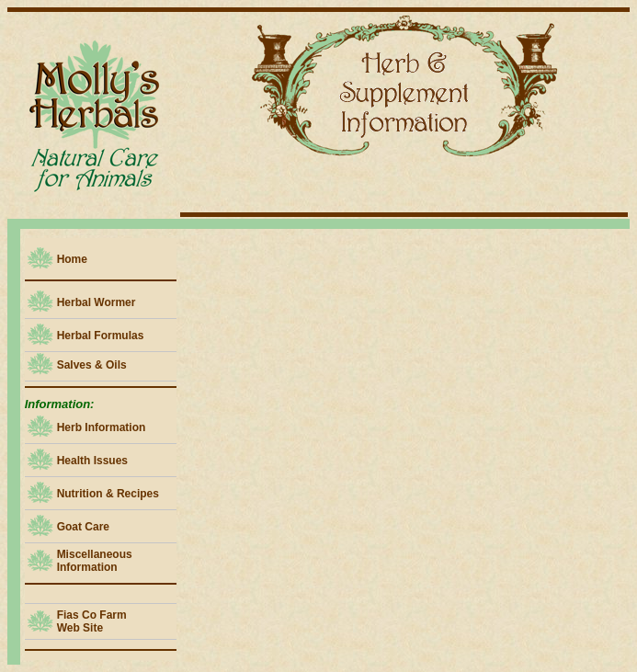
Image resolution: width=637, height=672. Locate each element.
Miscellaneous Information (95, 561)
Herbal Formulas (101, 336)
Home (72, 259)
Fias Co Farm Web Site (92, 621)
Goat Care (83, 527)
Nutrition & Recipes (108, 494)
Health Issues (92, 461)
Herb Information (102, 427)
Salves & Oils (92, 365)
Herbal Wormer (97, 302)
